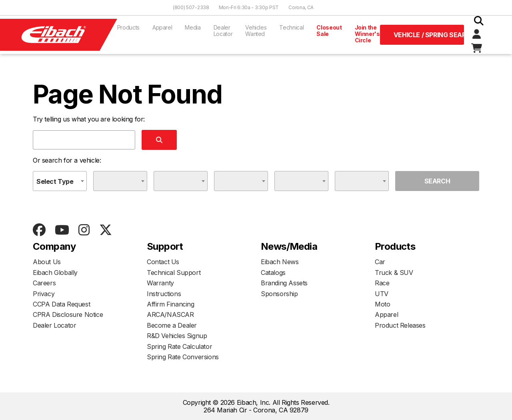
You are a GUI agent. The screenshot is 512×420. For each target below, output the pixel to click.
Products (128, 27)
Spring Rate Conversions (183, 357)
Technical (291, 27)
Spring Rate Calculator (179, 346)
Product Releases (400, 325)
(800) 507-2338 (191, 7)
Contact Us (163, 262)
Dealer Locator (223, 31)
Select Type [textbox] (55, 181)
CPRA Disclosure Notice (68, 315)
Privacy (44, 294)
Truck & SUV (394, 273)
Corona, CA (301, 7)
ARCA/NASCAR (170, 315)
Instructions (164, 294)
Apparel (162, 27)
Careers (44, 283)
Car (380, 262)
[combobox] (60, 181)
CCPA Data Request (61, 304)
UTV (382, 294)
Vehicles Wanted (256, 31)
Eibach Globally (55, 273)
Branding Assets (284, 283)
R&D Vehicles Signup (177, 336)
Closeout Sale (329, 31)
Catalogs (273, 273)
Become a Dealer (172, 325)
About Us (47, 262)
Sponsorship (279, 294)
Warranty (160, 283)
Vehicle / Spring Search (429, 35)
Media (193, 27)
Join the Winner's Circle (367, 34)
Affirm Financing (171, 304)
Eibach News (280, 262)
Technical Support (174, 273)
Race (382, 283)
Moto (382, 304)
